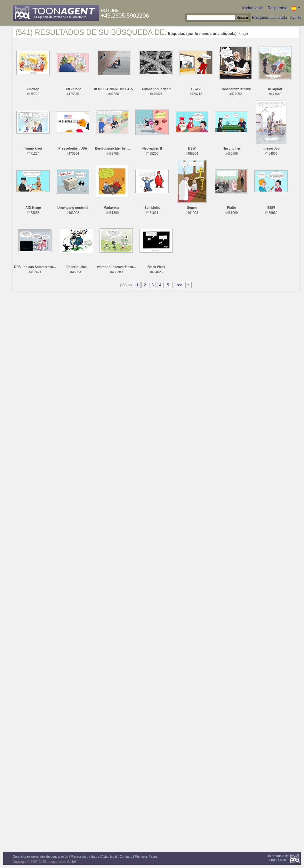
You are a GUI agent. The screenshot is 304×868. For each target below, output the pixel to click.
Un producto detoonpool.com (278, 858)
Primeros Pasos (146, 857)
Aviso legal (109, 857)
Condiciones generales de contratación (40, 857)
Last (178, 285)
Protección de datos (85, 857)
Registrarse (277, 8)
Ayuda (295, 18)
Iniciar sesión (253, 8)
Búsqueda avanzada (270, 18)
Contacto (126, 857)
